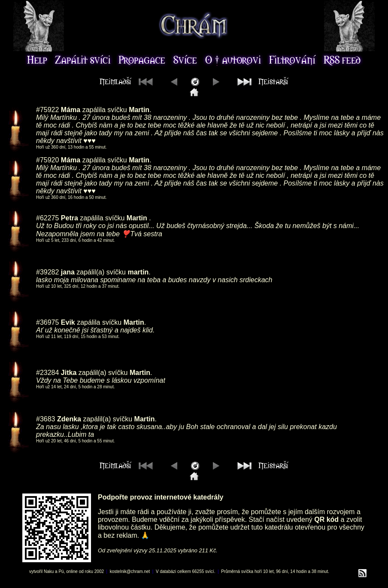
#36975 (47, 322)
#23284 (47, 373)
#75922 (47, 110)
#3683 (46, 419)
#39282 (47, 272)
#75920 (47, 160)
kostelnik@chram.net (130, 571)
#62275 (47, 218)
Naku (49, 571)
